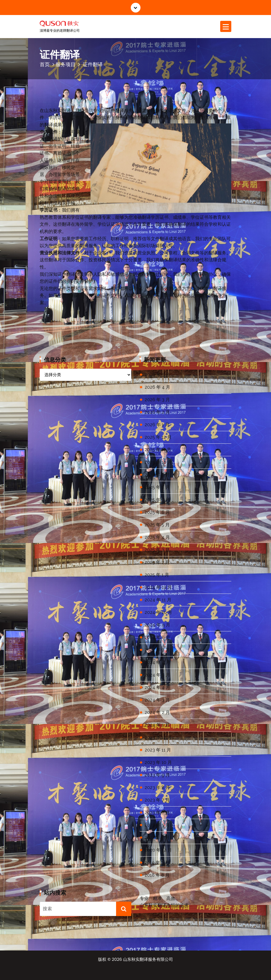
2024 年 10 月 (158, 612)
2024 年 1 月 (157, 725)
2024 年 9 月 (157, 625)
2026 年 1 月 (157, 425)
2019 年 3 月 (157, 863)
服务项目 (66, 64)
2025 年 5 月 (157, 525)
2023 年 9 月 (157, 775)
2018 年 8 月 (157, 875)
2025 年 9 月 (157, 475)
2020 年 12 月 (158, 850)
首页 (45, 64)
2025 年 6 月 (157, 512)
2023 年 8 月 (157, 787)
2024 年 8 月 (157, 637)
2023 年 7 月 (157, 800)
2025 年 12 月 (158, 437)
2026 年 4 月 (157, 387)
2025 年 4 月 (157, 537)
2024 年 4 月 (157, 687)
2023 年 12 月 (158, 737)
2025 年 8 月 (157, 487)
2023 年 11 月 (158, 750)
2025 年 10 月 (158, 462)
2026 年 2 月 (157, 412)
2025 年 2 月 (157, 562)
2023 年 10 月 (158, 762)
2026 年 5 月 (157, 375)
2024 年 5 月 (157, 675)
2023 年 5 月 (157, 825)
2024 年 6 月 (157, 662)
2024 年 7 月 (157, 650)
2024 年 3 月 (157, 700)
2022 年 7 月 (157, 838)
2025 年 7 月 (157, 500)
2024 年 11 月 (158, 600)
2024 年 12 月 (158, 587)
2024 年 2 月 (157, 712)
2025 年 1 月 (157, 575)
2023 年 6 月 (157, 812)
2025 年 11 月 (158, 450)
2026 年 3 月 (157, 400)
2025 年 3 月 (157, 550)
